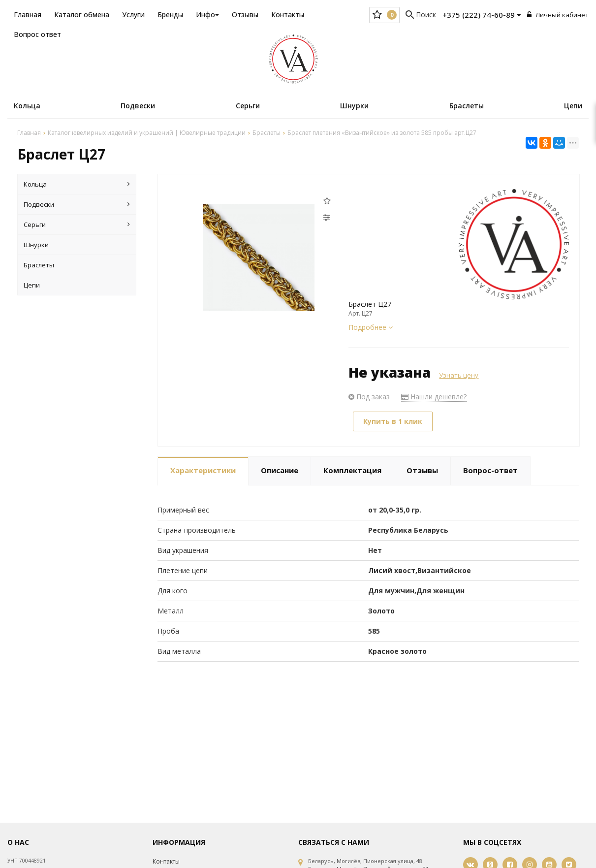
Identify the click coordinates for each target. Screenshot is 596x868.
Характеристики (203, 470)
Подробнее (371, 327)
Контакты (288, 15)
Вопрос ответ (37, 34)
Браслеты (467, 106)
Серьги (248, 106)
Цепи (573, 106)
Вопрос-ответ (490, 470)
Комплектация (352, 470)
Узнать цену (459, 375)
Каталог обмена (82, 15)
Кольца (27, 106)
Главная (28, 15)
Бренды (170, 15)
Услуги (133, 15)
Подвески (138, 106)
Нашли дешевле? (434, 397)
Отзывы (245, 15)
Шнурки (354, 106)
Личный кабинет (558, 15)
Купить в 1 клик (393, 421)
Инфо (207, 15)
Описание (280, 470)
